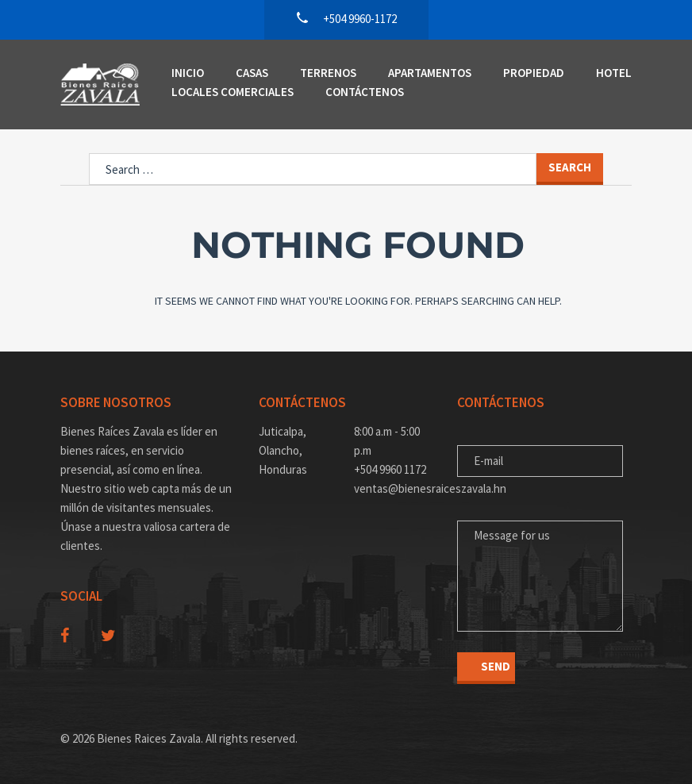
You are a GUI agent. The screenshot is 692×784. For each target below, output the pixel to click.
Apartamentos (430, 73)
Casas (252, 73)
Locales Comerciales (233, 92)
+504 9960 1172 (390, 469)
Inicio (188, 73)
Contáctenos (365, 92)
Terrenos (328, 73)
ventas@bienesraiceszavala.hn (394, 488)
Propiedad (534, 73)
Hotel (614, 73)
